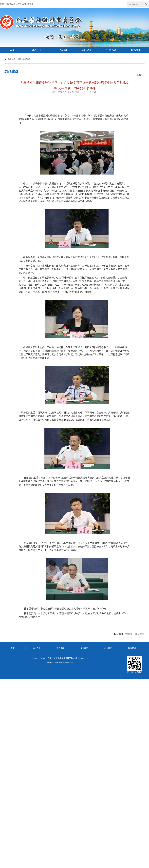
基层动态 (87, 50)
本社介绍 (37, 50)
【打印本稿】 (129, 634)
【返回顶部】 (118, 634)
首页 (12, 50)
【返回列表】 (139, 634)
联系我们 (136, 50)
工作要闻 (62, 50)
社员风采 (111, 50)
